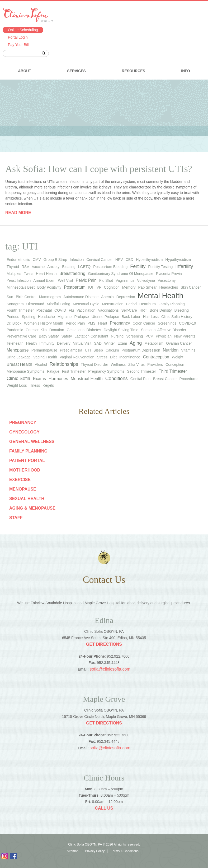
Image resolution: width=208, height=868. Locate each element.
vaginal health (45, 357)
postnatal (44, 310)
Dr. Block (14, 323)
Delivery (64, 343)
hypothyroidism (178, 260)
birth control (26, 297)
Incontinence (130, 357)
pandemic (15, 330)
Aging (136, 343)
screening (134, 336)
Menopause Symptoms (25, 371)
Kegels (48, 385)
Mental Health (161, 296)
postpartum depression (141, 350)
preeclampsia (71, 350)
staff (16, 518)
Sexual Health (27, 499)
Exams (39, 379)
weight (178, 357)
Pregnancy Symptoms (106, 371)
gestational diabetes (84, 330)
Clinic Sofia (18, 378)
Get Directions (104, 644)
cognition (112, 287)
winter (110, 343)
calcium (112, 350)
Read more (18, 213)
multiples (14, 274)
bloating (69, 267)
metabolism (154, 343)
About (25, 71)
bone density (161, 310)
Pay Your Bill (18, 45)
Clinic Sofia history (177, 317)
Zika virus (136, 364)
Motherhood (25, 470)
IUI (91, 287)
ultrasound (35, 304)
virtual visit (82, 343)
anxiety (53, 267)
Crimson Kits (36, 330)
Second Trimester (141, 371)
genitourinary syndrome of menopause (120, 274)
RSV (25, 267)
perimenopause (44, 350)
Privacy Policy (95, 851)
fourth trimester (20, 310)
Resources (133, 71)
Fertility (138, 266)
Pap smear (147, 287)
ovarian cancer (179, 343)
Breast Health (19, 364)
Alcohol (41, 364)
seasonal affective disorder (164, 330)
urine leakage (19, 357)
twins (29, 274)
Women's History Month (44, 323)
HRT (143, 310)
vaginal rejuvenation (77, 357)
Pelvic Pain (86, 280)
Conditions (117, 378)
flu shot (106, 280)
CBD (130, 260)
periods (13, 317)
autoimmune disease (81, 297)
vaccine (38, 267)
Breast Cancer (165, 379)
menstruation (113, 304)
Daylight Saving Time (121, 330)
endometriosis (18, 260)
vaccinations (108, 310)
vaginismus (125, 280)
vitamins (188, 350)
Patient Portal (27, 461)
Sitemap (73, 851)
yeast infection (19, 280)
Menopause (18, 350)
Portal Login (18, 37)
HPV (119, 260)
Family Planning (28, 451)
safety (67, 336)
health (31, 343)
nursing (117, 336)
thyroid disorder (94, 364)
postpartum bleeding (110, 267)
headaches (169, 287)
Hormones (58, 379)
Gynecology (24, 432)
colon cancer (144, 323)
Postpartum (75, 287)
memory (129, 287)
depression (126, 297)
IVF (98, 287)
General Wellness (32, 442)
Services (76, 71)
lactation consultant (91, 336)
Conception (175, 364)
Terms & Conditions (125, 851)
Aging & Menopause (32, 508)
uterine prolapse (105, 317)
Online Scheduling (23, 30)
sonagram (15, 304)
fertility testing (160, 267)
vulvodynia (146, 280)
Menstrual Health (87, 379)
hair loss (151, 317)
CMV (37, 260)
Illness (35, 385)
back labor (131, 317)
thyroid (13, 267)
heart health (46, 274)
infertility (184, 266)
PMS (91, 323)
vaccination (86, 310)
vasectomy (167, 280)
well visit (66, 280)
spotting (28, 317)
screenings (167, 323)
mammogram (50, 297)
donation (57, 330)
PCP (149, 336)
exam (122, 343)
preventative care (21, 336)
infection (77, 260)
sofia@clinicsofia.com (110, 669)
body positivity (49, 287)
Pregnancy (23, 423)
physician (164, 336)
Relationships (64, 364)
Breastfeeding (72, 273)
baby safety (49, 336)
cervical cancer (100, 260)
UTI (88, 350)
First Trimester (74, 371)
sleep (98, 350)
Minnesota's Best (21, 287)
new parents (185, 336)
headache (46, 317)
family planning (172, 304)
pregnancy (120, 323)
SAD (98, 343)
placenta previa (169, 274)
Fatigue (53, 371)
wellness (118, 364)
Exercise (20, 480)
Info (185, 71)
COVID (60, 310)
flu (71, 310)
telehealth (15, 343)
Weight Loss (17, 385)
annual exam (44, 280)
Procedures (189, 379)
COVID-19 (188, 323)
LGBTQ (84, 267)
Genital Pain (140, 379)
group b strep (55, 260)
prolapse (81, 317)
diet (113, 357)
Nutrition (171, 350)
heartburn (148, 304)
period (131, 304)
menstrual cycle (86, 304)
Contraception (156, 357)
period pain (75, 323)
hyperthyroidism (149, 260)
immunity (47, 343)
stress (102, 357)
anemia (107, 297)
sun (10, 297)
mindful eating (58, 304)
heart (103, 323)
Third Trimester (173, 371)
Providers (155, 364)
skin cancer (191, 287)
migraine (65, 317)
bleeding (182, 310)
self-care (129, 310)
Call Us (104, 808)
